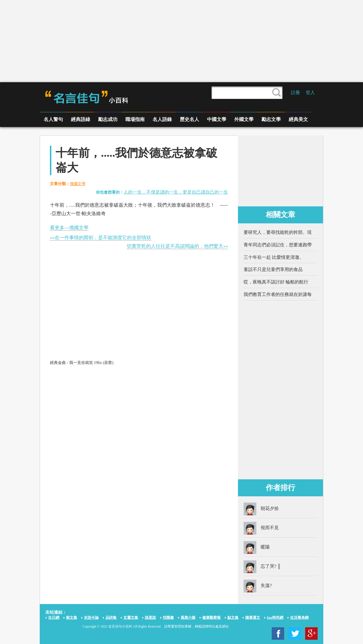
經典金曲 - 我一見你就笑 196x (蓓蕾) (82, 363)
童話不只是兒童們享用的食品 (273, 269)
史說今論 (91, 617)
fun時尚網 (275, 617)
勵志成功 (108, 119)
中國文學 (217, 119)
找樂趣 (168, 617)
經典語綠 (81, 119)
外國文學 (244, 119)
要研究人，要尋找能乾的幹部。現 (278, 232)
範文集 (72, 617)
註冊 (296, 93)
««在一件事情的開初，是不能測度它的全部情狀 (101, 238)
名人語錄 (162, 119)
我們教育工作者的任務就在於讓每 (278, 294)
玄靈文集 (131, 617)
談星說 (150, 617)
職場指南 (135, 119)
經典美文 (298, 119)
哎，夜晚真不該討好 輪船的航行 (276, 282)
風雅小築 (188, 617)
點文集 (233, 617)
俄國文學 (78, 184)
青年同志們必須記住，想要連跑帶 (278, 245)
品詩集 (111, 617)
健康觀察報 (211, 617)
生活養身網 (299, 617)
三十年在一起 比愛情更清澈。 (274, 257)
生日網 (54, 617)
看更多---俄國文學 (69, 228)
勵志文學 (271, 119)
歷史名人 (189, 119)
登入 (310, 93)
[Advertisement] (181, 41)
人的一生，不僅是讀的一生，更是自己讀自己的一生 (176, 192)
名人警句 (53, 119)
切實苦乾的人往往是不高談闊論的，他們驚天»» (177, 246)
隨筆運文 (253, 617)
